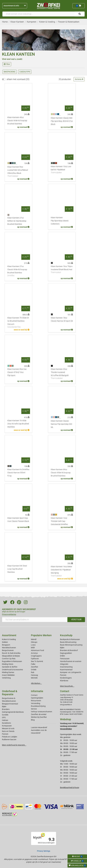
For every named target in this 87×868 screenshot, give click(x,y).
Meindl (34, 639)
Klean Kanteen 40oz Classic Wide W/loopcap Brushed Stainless (17, 121)
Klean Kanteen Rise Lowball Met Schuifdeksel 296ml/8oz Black (18, 172)
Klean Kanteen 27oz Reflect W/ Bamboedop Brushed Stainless (17, 221)
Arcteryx (34, 653)
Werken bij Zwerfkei (39, 717)
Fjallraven (35, 659)
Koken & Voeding (9, 639)
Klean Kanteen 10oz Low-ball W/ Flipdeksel (62, 170)
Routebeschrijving (38, 706)
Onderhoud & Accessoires (12, 670)
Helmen (5, 720)
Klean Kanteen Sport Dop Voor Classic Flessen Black (18, 520)
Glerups (34, 642)
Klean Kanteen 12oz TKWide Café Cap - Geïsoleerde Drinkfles (59, 521)
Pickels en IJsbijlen (10, 737)
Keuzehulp (66, 635)
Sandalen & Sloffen (10, 667)
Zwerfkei (34, 667)
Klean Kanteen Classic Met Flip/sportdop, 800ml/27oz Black (62, 121)
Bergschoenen (8, 650)
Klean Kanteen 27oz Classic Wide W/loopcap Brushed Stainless (18, 271)
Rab (33, 672)
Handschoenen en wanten (71, 661)
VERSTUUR (76, 620)
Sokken (5, 642)
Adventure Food (37, 650)
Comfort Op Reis (9, 659)
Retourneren (36, 701)
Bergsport (6, 645)
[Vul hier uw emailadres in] (35, 620)
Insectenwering (66, 667)
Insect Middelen (8, 675)
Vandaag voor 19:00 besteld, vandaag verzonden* (72, 726)
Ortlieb (34, 670)
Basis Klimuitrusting (68, 642)
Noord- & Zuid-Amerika (11, 653)
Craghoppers (36, 656)
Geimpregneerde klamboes (13, 712)
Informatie (37, 691)
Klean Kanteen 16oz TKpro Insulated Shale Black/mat (62, 270)
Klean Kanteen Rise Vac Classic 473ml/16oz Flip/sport (17, 372)
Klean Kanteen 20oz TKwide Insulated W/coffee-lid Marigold (62, 374)
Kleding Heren (8, 664)
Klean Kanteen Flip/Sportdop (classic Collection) (60, 221)
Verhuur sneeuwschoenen (42, 712)
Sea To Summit (37, 661)
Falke (33, 664)
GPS (4, 717)
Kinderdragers (66, 678)
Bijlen (62, 648)
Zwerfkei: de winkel (39, 714)
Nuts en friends (8, 731)
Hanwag (34, 675)
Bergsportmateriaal (10, 704)
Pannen (5, 734)
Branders (6, 709)
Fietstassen (65, 659)
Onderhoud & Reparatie (10, 693)
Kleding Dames (8, 672)
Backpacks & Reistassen (70, 639)
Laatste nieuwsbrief (39, 727)
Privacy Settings (44, 851)
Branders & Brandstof (69, 650)
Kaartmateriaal (66, 670)
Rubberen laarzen (9, 739)
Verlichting (6, 678)
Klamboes (64, 681)
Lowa (33, 645)
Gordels (5, 715)
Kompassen (7, 726)
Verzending (36, 703)
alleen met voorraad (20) (18, 79)
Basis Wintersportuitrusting (71, 645)
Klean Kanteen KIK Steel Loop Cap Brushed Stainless (17, 569)
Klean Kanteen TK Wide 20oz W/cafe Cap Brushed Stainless (18, 424)
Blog (33, 720)
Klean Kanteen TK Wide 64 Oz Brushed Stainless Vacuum (18, 323)
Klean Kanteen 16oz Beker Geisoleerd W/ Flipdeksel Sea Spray (62, 571)
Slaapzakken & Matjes (11, 656)
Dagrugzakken (66, 653)
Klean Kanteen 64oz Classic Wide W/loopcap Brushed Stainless (61, 473)
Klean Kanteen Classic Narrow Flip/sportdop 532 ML (61, 424)
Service (34, 709)
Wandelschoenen (9, 648)
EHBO (62, 656)
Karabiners (6, 723)
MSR (33, 648)
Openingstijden (37, 698)
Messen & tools (8, 728)
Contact (34, 695)
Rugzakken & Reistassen (12, 661)
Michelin (34, 678)
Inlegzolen (64, 664)
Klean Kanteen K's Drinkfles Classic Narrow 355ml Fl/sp (18, 473)
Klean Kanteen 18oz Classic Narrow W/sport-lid (62, 319)
